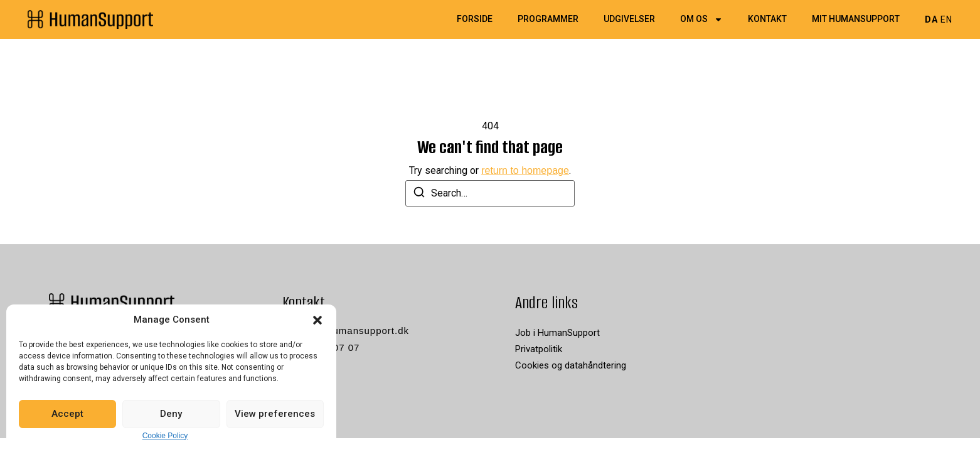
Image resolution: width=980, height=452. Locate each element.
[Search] (419, 194)
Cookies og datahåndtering (571, 365)
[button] (317, 320)
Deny (171, 414)
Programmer (548, 19)
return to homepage (525, 170)
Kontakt (767, 19)
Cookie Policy (165, 436)
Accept (67, 414)
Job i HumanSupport (557, 333)
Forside (475, 19)
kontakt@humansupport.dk (346, 331)
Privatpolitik (539, 349)
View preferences (275, 414)
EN (946, 19)
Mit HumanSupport (856, 19)
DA (931, 19)
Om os (701, 19)
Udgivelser (629, 19)
